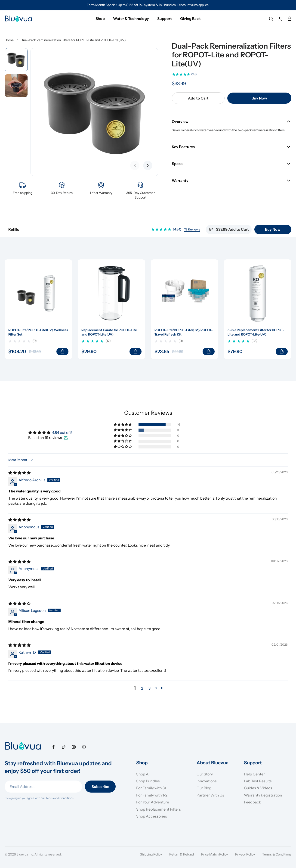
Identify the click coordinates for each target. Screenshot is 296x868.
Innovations (207, 781)
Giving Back (190, 19)
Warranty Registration (263, 795)
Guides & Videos (258, 788)
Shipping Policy (151, 854)
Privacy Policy (245, 854)
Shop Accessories (152, 816)
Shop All (143, 774)
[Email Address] (43, 787)
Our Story (205, 774)
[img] (19, 473)
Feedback (253, 802)
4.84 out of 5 (62, 432)
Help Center (254, 774)
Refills (14, 229)
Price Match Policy (214, 854)
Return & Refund (182, 854)
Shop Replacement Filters (159, 809)
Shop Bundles (148, 781)
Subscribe (100, 787)
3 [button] (150, 688)
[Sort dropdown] (21, 460)
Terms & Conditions (277, 854)
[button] (123, 425)
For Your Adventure (153, 802)
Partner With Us (210, 795)
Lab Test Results (258, 781)
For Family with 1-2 (152, 795)
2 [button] (142, 688)
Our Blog (204, 788)
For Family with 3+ (151, 788)
